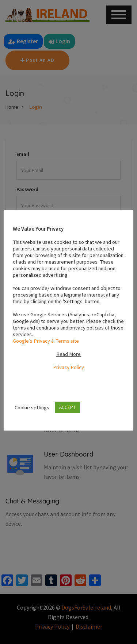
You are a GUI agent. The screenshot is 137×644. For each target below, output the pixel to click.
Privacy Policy (68, 367)
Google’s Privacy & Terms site (46, 341)
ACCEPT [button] (67, 407)
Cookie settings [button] (32, 407)
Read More (68, 354)
